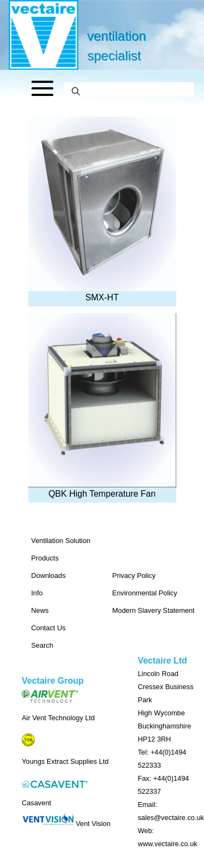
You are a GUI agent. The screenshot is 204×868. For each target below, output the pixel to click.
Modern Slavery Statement (153, 610)
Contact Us (48, 628)
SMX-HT (102, 209)
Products (45, 558)
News (40, 610)
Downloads (48, 575)
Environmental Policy (145, 593)
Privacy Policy (134, 575)
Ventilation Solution (61, 541)
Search (42, 645)
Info (37, 593)
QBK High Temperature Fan (102, 406)
